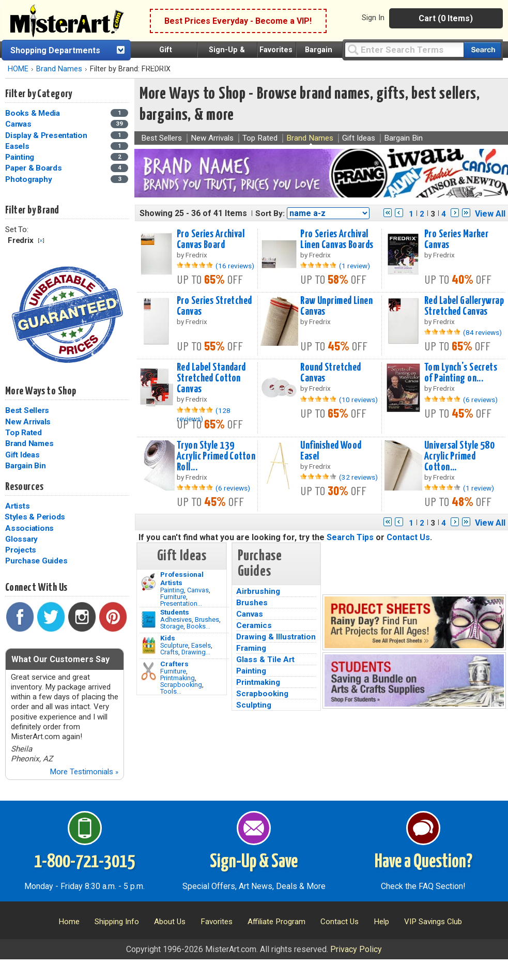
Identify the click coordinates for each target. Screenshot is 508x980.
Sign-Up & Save (254, 862)
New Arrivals (28, 422)
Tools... (171, 691)
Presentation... (181, 603)
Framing (251, 648)
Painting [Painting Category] (21, 157)
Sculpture (174, 645)
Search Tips (350, 537)
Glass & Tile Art (265, 660)
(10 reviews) (358, 400)
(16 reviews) (235, 266)
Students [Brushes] (175, 612)
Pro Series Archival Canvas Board (211, 240)
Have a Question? (424, 862)
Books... (198, 626)
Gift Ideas (22, 455)
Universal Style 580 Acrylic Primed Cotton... (459, 456)
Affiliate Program (276, 922)
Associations (29, 528)
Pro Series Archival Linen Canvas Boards (337, 240)
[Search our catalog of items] (482, 50)
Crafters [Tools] (174, 664)
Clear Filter (41, 241)
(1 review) (355, 266)
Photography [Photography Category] (29, 179)
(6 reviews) (480, 400)
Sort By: (270, 213)
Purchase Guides (36, 561)
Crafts (169, 652)
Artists (17, 506)
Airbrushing (258, 591)
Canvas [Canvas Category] (19, 124)
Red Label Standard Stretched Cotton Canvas (211, 378)
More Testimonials (84, 772)
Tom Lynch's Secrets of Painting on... (461, 373)
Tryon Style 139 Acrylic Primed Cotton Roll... (216, 456)
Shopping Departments (55, 50)
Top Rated (24, 433)
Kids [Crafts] (168, 638)
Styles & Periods (35, 517)
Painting (172, 590)
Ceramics (254, 625)
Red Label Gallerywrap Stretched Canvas (464, 306)
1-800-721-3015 (84, 862)
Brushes (207, 619)
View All (490, 214)
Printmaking (178, 678)
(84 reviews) (482, 332)
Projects (21, 550)
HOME (18, 69)
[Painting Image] (149, 582)
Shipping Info (117, 922)
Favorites (276, 50)
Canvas (198, 590)
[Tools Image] (149, 671)
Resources (24, 487)
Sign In (373, 18)
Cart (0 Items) (446, 18)
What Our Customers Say (60, 659)
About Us (170, 922)
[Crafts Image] (149, 646)
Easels (201, 645)
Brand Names (59, 69)
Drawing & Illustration (276, 637)
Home (69, 922)
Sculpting (254, 705)
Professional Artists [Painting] (182, 578)
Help (381, 922)
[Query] (404, 49)
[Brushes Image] (149, 620)
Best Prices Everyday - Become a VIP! (238, 21)
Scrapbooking (181, 685)
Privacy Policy (356, 949)
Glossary (21, 539)
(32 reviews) (358, 477)
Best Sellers (27, 410)
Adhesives (176, 619)
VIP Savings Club (433, 922)
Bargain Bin (25, 466)
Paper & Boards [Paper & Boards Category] (34, 168)
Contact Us (408, 537)
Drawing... (196, 652)
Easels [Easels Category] (18, 146)
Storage (172, 626)
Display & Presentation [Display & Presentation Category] (47, 135)
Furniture (173, 597)
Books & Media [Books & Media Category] (34, 113)
